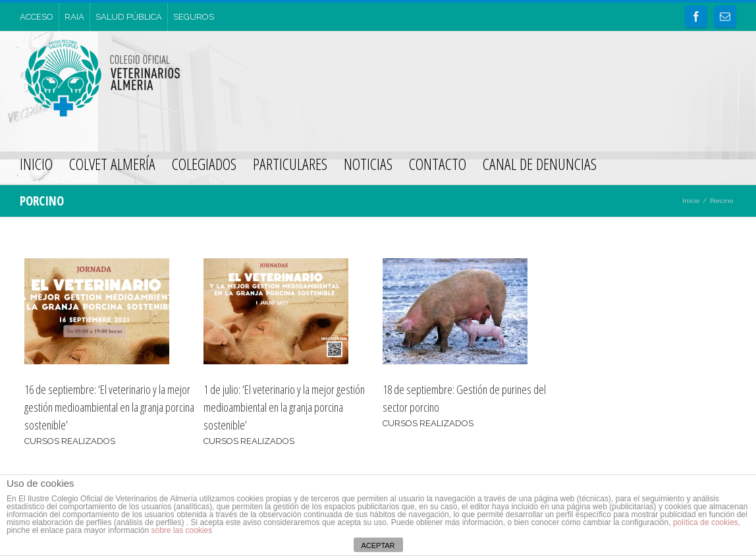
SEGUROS (194, 17)
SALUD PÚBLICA (129, 17)
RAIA (74, 17)
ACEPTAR (378, 545)
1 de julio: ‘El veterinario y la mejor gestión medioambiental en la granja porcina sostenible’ (284, 407)
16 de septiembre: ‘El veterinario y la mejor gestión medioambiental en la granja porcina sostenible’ (109, 407)
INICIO (36, 164)
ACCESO (37, 17)
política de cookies (706, 522)
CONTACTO (438, 164)
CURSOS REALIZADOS (70, 441)
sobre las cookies (180, 530)
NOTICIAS (368, 164)
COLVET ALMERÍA (112, 164)
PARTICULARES (290, 164)
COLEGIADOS (204, 164)
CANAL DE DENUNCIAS (540, 164)
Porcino (721, 201)
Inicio (691, 201)
